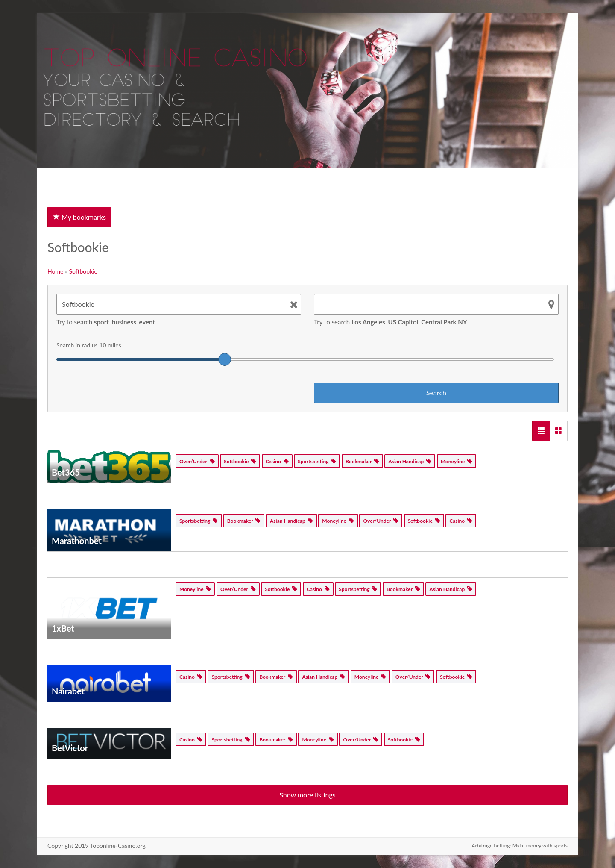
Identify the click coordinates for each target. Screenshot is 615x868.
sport (101, 322)
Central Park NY (444, 322)
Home (55, 271)
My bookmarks (79, 217)
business (124, 322)
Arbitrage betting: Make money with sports (520, 846)
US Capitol (403, 322)
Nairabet (68, 691)
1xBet (63, 628)
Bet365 (66, 472)
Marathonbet (77, 541)
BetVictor (70, 748)
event (147, 322)
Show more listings (307, 795)
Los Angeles (368, 322)
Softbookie (83, 271)
